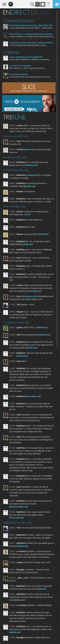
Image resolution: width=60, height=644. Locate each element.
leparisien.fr (29, 149)
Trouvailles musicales (19, 74)
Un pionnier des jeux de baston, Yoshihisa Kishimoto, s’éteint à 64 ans (32, 43)
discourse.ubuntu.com (19, 507)
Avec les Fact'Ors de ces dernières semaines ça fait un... (30, 77)
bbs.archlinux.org (33, 396)
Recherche (32, 4)
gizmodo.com (29, 186)
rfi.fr (28, 214)
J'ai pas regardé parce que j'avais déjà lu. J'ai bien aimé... (31, 28)
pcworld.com (32, 165)
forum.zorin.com (16, 518)
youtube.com (27, 244)
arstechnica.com (29, 296)
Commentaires (18, 21)
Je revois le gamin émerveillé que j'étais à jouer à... (29, 45)
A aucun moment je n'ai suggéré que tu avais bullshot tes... (32, 36)
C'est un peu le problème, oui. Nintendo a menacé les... (30, 59)
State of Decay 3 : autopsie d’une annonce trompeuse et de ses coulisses (32, 34)
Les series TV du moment (20, 66)
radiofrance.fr (42, 327)
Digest (41, 12)
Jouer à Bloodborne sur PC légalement (26, 57)
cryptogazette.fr (33, 175)
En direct (17, 12)
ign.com (37, 291)
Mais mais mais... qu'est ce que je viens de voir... (28, 68)
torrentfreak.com (43, 335)
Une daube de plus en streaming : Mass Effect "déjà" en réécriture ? (32, 25)
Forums (11, 53)
